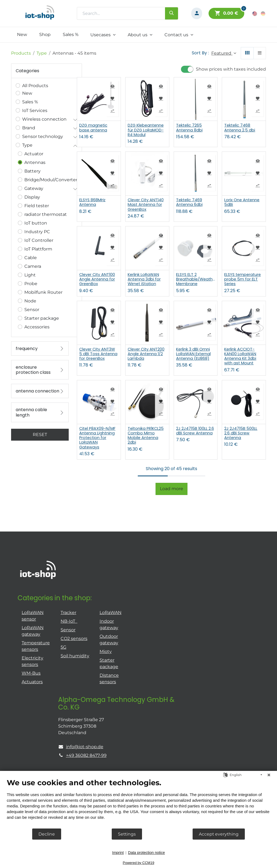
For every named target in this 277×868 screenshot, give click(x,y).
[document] (138, 803)
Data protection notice (146, 853)
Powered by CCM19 (138, 863)
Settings (127, 834)
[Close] (269, 775)
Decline (47, 834)
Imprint (118, 853)
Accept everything (219, 834)
